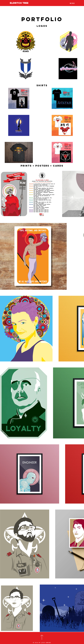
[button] (72, 3)
